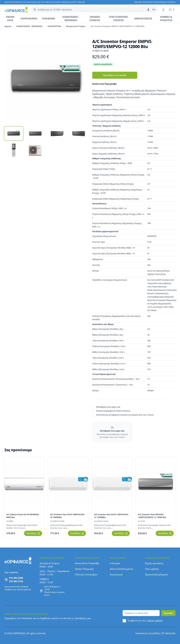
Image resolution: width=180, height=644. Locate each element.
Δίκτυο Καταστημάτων (122, 569)
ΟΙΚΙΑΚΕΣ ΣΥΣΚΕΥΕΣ (95, 19)
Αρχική (8, 26)
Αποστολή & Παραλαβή (87, 563)
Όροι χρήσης (152, 569)
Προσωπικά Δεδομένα (156, 575)
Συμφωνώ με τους (145, 621)
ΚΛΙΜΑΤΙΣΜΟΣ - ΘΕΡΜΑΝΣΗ (71, 19)
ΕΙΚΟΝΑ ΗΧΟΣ (10, 19)
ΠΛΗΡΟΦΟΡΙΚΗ (29, 19)
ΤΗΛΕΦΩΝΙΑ (48, 19)
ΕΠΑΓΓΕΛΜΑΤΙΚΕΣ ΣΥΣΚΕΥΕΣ (119, 19)
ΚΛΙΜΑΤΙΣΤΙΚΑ (54, 26)
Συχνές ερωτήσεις (154, 563)
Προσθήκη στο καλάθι (115, 75)
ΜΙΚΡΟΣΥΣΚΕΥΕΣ (143, 19)
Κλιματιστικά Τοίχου (76, 26)
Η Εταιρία (115, 563)
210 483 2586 (16, 578)
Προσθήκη (33, 533)
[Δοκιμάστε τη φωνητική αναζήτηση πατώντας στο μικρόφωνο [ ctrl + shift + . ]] (148, 10)
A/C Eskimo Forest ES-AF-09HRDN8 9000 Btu (22, 516)
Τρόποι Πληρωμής (84, 569)
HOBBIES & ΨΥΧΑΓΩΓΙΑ (166, 19)
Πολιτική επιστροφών (86, 575)
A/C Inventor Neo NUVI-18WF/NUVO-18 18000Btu (67, 516)
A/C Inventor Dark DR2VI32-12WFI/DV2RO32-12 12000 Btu (152, 516)
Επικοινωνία (116, 575)
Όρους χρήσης (155, 621)
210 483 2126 (16, 581)
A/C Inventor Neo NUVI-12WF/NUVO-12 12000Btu (111, 516)
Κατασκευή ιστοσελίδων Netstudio (155, 633)
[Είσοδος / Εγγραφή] (163, 10)
